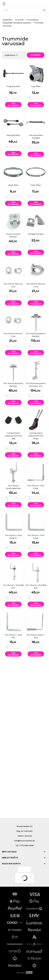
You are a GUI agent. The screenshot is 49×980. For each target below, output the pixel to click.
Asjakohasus (12, 55)
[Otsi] (25, 10)
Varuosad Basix (13, 135)
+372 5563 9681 (26, 846)
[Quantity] (13, 98)
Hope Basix (13, 185)
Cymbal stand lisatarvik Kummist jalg (13, 436)
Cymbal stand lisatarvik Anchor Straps (36, 436)
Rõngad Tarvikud (36, 234)
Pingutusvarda (13, 86)
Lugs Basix (36, 86)
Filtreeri (36, 55)
